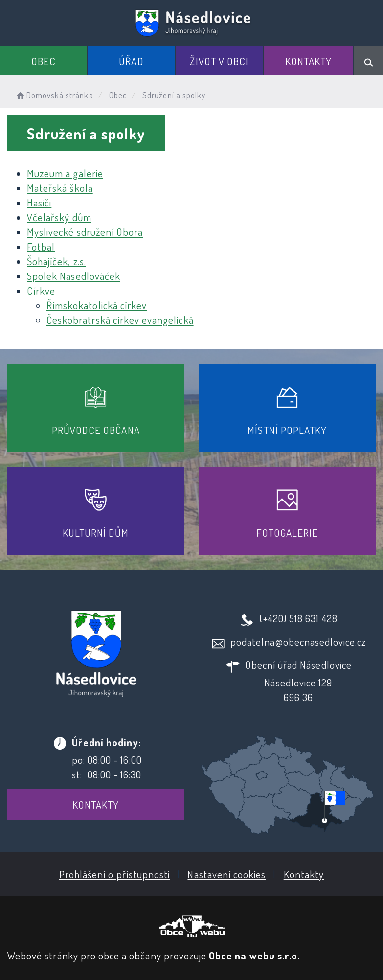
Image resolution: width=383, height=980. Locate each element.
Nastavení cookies (226, 874)
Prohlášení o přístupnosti (114, 874)
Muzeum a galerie (65, 173)
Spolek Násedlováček (74, 276)
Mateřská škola (60, 188)
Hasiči (39, 202)
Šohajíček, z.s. (56, 261)
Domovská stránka (54, 95)
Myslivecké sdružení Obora (85, 232)
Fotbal (41, 246)
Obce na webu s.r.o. (254, 955)
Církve (41, 290)
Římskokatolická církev (97, 305)
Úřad (131, 61)
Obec (44, 61)
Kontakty (308, 61)
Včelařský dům (59, 217)
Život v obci (219, 61)
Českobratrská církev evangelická (120, 320)
